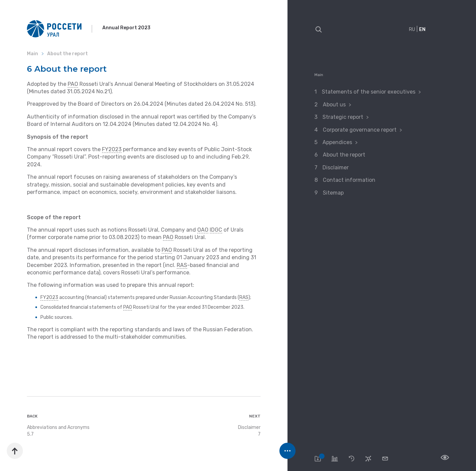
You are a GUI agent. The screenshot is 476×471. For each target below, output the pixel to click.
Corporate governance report (360, 130)
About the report (344, 155)
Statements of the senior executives (369, 92)
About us (335, 105)
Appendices (338, 142)
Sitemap (333, 193)
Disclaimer (336, 167)
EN (422, 29)
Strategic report (344, 117)
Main (319, 75)
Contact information (349, 180)
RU (412, 29)
